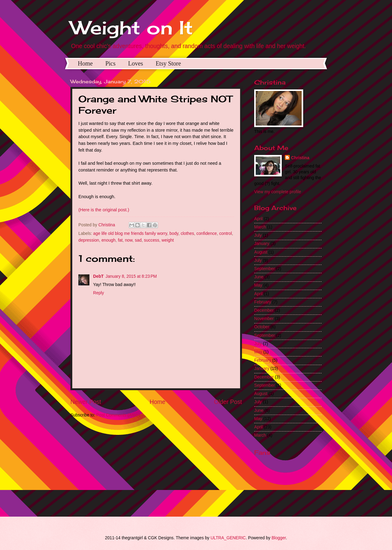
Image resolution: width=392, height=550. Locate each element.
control (226, 234)
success (152, 240)
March (260, 227)
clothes (187, 234)
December (264, 310)
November (264, 319)
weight (168, 240)
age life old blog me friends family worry (130, 234)
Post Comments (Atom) (118, 415)
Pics (110, 63)
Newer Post (86, 402)
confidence (207, 234)
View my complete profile (278, 192)
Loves (136, 63)
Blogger (279, 538)
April (258, 219)
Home (85, 63)
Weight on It (132, 27)
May (258, 285)
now (129, 240)
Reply (98, 293)
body (174, 234)
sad (138, 240)
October (262, 327)
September (265, 269)
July (258, 235)
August (261, 252)
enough (108, 240)
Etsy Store (168, 63)
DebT (98, 276)
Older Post (228, 402)
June (259, 277)
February (263, 302)
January (262, 244)
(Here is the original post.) (104, 210)
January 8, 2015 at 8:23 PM (131, 276)
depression (89, 240)
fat (120, 240)
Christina (300, 158)
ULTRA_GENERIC (228, 538)
